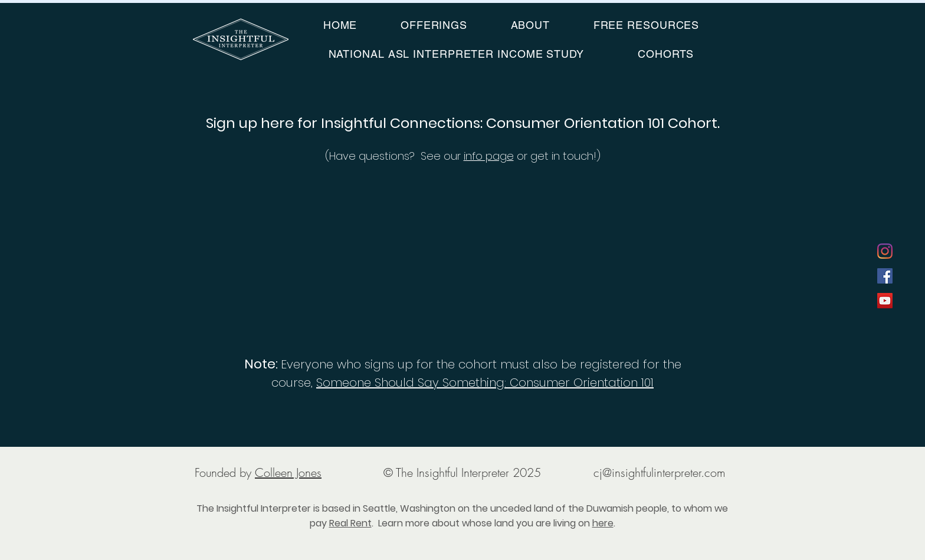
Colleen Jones (288, 472)
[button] (434, 25)
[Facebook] (885, 276)
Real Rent (350, 523)
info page (489, 156)
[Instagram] (885, 251)
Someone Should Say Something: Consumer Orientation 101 (485, 383)
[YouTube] (885, 301)
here (603, 523)
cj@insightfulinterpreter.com (660, 472)
